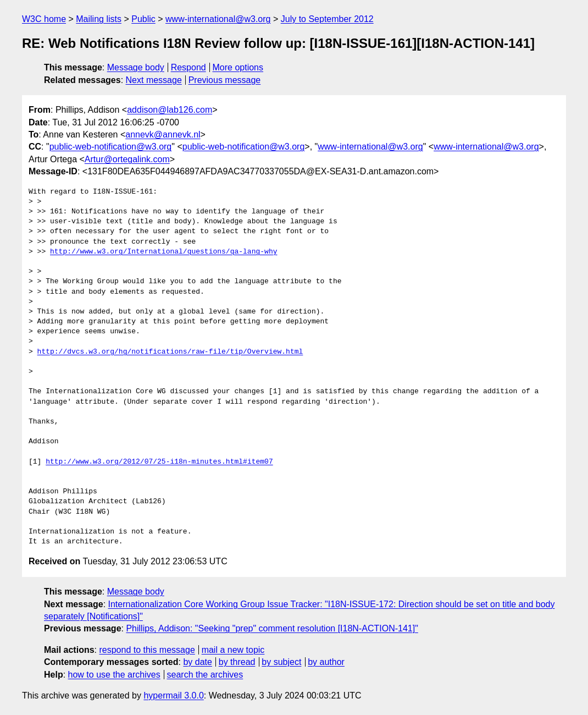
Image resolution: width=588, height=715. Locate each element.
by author (326, 662)
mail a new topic (233, 650)
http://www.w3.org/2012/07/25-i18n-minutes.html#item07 (159, 462)
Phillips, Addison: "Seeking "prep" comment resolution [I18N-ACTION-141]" (272, 628)
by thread (237, 662)
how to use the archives (114, 675)
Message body (136, 67)
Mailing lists (99, 19)
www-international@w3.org (218, 19)
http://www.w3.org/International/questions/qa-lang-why (163, 252)
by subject (281, 662)
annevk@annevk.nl (163, 134)
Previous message (225, 80)
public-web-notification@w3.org (111, 147)
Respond (188, 67)
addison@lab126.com (170, 110)
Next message (154, 80)
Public (143, 19)
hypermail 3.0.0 (173, 695)
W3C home (44, 19)
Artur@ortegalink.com (127, 159)
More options (238, 67)
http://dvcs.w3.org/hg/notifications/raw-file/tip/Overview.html (170, 352)
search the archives (205, 675)
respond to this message (147, 650)
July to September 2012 (327, 19)
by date (197, 662)
